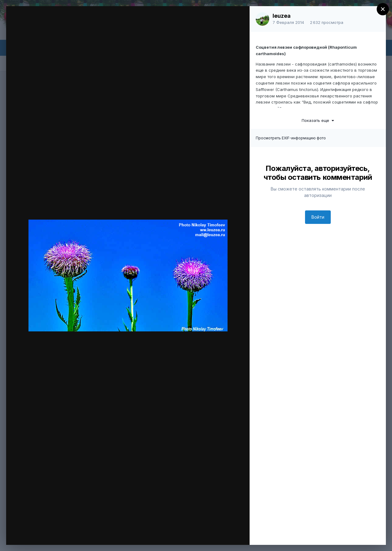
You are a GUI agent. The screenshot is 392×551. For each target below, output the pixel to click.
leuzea (282, 16)
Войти (318, 217)
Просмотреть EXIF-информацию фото (291, 138)
